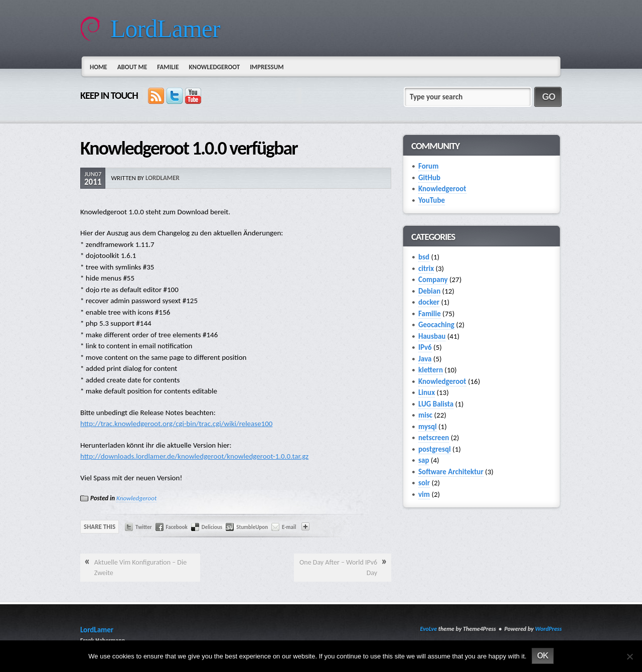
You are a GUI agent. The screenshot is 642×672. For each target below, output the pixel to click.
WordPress (548, 629)
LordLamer (165, 29)
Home (99, 67)
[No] (629, 656)
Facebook (177, 527)
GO (549, 97)
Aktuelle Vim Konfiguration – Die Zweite (140, 568)
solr (424, 483)
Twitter (144, 527)
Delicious (212, 527)
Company (433, 280)
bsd (424, 257)
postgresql (435, 449)
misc (425, 415)
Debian (429, 291)
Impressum (267, 67)
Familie (168, 67)
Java (425, 359)
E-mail (289, 527)
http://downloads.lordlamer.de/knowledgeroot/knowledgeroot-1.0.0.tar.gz (194, 456)
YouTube (432, 200)
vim (424, 494)
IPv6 (425, 347)
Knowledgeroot (214, 67)
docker (429, 302)
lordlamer (163, 178)
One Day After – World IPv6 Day (338, 568)
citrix (426, 268)
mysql (428, 427)
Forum (428, 166)
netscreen (434, 438)
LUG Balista (436, 404)
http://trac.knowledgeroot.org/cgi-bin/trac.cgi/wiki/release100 (176, 424)
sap (424, 460)
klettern (431, 370)
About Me (132, 67)
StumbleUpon (252, 527)
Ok (543, 656)
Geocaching (436, 325)
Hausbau (432, 336)
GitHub (429, 178)
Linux (427, 392)
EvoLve (428, 629)
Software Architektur (451, 472)
